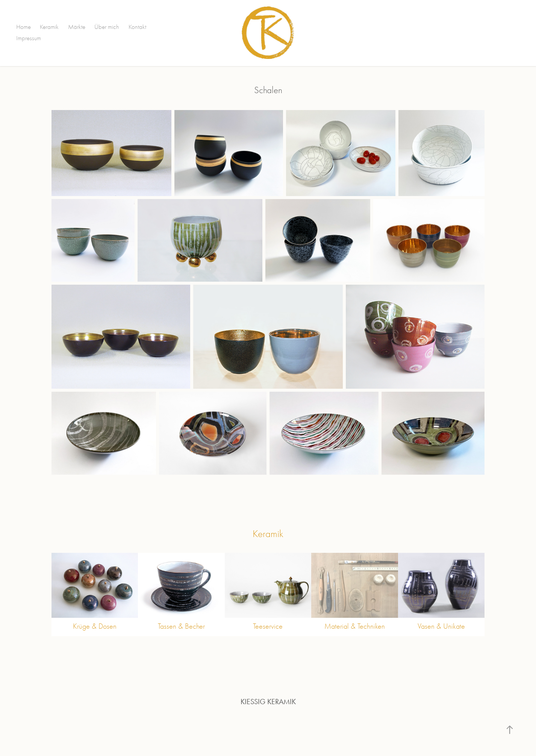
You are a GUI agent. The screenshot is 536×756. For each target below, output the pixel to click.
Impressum (29, 38)
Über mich (107, 27)
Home (23, 27)
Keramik (49, 27)
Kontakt (137, 27)
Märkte (77, 27)
